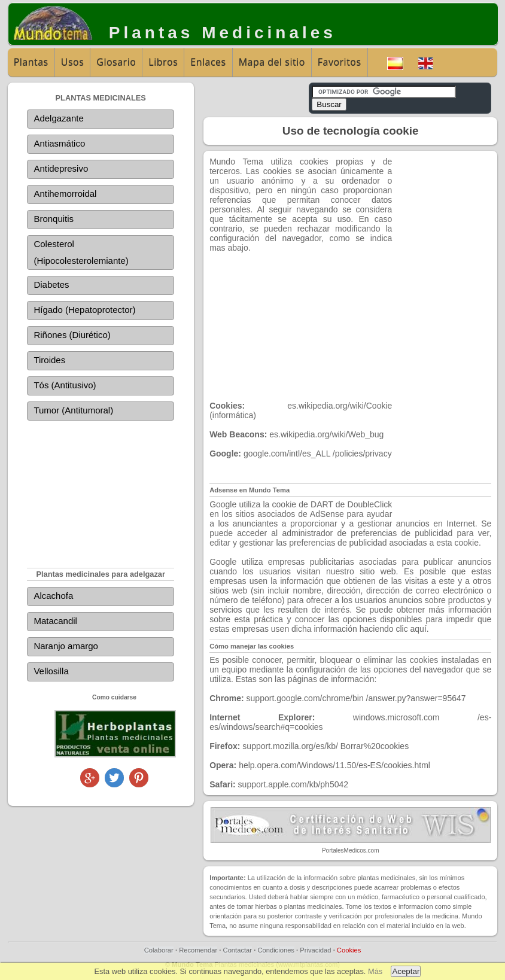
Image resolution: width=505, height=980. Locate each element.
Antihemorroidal (65, 194)
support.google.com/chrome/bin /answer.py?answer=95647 (356, 698)
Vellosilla (51, 671)
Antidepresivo (61, 168)
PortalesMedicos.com (351, 850)
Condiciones (276, 950)
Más (375, 971)
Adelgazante (58, 118)
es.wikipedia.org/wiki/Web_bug (326, 434)
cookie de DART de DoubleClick (332, 504)
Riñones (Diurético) (72, 335)
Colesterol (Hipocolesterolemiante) (81, 252)
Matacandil (55, 621)
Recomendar (198, 950)
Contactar (238, 950)
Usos (73, 62)
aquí (419, 629)
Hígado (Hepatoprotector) (84, 310)
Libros (163, 62)
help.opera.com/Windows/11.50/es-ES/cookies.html (334, 765)
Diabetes (51, 284)
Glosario (116, 62)
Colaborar (159, 950)
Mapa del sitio (272, 62)
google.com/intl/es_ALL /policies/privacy (318, 454)
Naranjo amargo (66, 646)
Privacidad (315, 950)
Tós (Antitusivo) (65, 385)
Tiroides (49, 360)
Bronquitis (54, 219)
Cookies (349, 950)
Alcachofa (53, 596)
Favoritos (340, 62)
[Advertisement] (101, 491)
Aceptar (406, 971)
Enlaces (208, 62)
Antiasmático (59, 143)
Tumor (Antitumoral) (73, 410)
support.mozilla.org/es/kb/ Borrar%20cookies (325, 746)
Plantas (31, 62)
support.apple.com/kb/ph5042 (293, 784)
